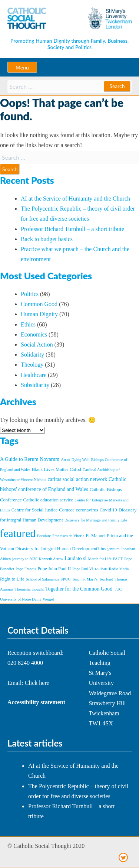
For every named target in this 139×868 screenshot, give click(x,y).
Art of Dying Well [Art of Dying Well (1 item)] (75, 460)
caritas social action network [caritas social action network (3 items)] (77, 479)
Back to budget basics (47, 239)
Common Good (39, 304)
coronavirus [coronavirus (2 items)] (87, 510)
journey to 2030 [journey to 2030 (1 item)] (25, 559)
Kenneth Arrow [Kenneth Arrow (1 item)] (51, 559)
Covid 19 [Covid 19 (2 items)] (108, 510)
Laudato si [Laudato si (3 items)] (76, 558)
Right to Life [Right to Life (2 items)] (12, 579)
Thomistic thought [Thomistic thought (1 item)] (29, 589)
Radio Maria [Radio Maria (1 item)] (119, 569)
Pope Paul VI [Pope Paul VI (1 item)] (83, 569)
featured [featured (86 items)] (18, 533)
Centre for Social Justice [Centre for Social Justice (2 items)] (35, 510)
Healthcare (34, 375)
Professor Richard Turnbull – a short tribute (72, 229)
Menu (22, 67)
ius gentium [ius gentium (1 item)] (110, 549)
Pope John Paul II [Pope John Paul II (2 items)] (54, 569)
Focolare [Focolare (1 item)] (44, 536)
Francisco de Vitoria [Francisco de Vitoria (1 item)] (68, 536)
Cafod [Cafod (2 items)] (75, 469)
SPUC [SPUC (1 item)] (66, 579)
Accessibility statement (36, 702)
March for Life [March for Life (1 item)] (100, 559)
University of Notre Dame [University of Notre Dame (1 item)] (21, 599)
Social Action (37, 344)
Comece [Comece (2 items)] (67, 510)
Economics (34, 334)
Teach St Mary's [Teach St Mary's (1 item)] (85, 579)
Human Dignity (39, 314)
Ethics (28, 324)
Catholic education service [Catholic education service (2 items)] (48, 500)
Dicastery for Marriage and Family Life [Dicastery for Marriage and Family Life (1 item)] (96, 520)
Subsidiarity (35, 385)
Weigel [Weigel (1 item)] (49, 599)
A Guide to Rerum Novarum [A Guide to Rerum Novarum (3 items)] (30, 459)
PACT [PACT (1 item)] (118, 559)
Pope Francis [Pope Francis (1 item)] (26, 569)
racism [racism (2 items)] (101, 569)
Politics (30, 294)
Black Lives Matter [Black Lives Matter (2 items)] (50, 469)
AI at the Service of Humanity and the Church (75, 199)
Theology (32, 365)
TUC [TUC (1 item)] (118, 589)
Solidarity (32, 355)
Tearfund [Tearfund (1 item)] (106, 579)
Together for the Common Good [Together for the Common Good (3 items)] (79, 589)
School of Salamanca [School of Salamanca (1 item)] (43, 579)
